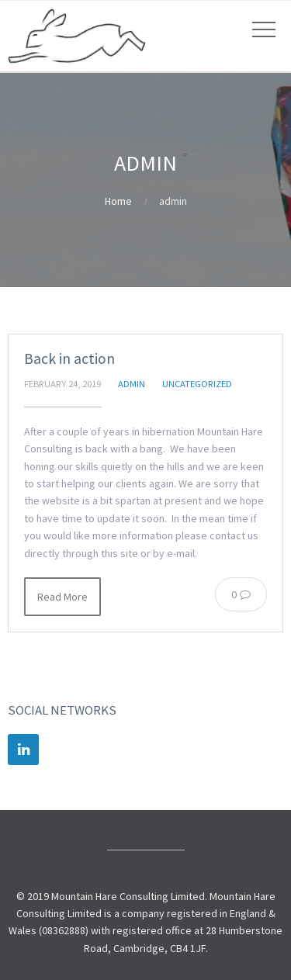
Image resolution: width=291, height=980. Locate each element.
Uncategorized (197, 384)
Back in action (69, 358)
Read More (62, 597)
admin (132, 384)
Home (118, 201)
